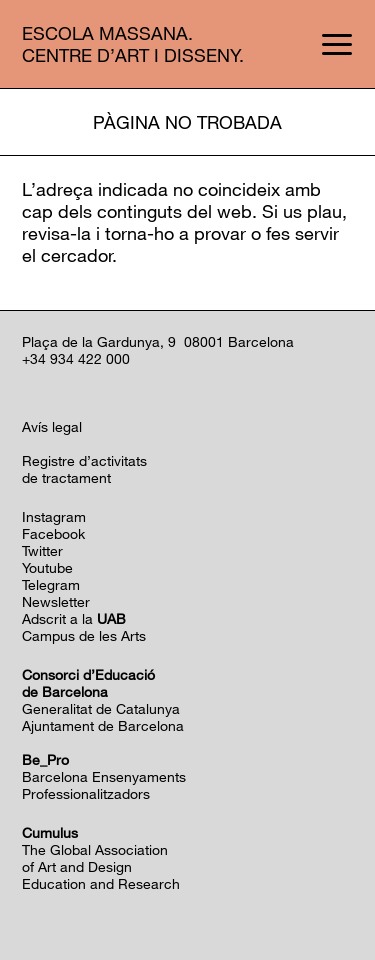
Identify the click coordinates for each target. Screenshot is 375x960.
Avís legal (52, 426)
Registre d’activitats (84, 460)
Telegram (51, 584)
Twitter (42, 550)
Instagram (54, 516)
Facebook (53, 533)
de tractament (66, 477)
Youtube (47, 567)
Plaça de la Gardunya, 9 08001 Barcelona (158, 341)
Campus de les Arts (84, 635)
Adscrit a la (74, 618)
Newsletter (56, 601)
